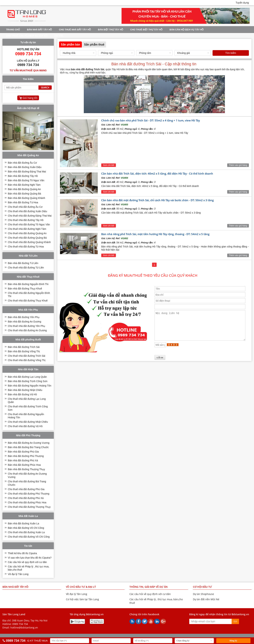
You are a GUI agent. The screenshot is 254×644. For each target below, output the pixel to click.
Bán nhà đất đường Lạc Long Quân (27, 377)
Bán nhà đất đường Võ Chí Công (26, 528)
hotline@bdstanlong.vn (24, 627)
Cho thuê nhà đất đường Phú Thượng (28, 494)
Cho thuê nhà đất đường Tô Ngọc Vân (29, 224)
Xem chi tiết (109, 165)
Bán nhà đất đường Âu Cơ (22, 163)
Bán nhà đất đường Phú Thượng (26, 456)
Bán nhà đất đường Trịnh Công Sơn (28, 381)
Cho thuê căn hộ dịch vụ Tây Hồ (27, 36)
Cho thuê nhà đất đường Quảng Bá (27, 238)
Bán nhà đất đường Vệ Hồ (22, 394)
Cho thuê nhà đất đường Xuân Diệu (27, 211)
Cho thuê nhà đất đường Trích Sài (26, 356)
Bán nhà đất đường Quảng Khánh (26, 198)
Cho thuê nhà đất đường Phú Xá (26, 498)
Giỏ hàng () (30, 98)
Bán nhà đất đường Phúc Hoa (24, 465)
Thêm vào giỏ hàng (238, 165)
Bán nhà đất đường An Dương (24, 322)
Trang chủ (13, 30)
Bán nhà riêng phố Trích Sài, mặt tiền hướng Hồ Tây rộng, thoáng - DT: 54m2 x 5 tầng (155, 234)
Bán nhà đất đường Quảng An (24, 189)
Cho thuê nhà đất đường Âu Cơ (25, 207)
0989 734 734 (20, 624)
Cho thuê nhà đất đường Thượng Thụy (29, 507)
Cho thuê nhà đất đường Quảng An (27, 233)
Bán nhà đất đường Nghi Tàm (24, 185)
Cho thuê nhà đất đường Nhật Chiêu (28, 422)
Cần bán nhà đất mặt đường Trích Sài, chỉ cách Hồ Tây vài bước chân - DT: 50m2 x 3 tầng (157, 200)
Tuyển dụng (242, 3)
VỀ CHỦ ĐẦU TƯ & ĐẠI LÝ (81, 587)
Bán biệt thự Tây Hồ (111, 30)
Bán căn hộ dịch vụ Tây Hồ (187, 30)
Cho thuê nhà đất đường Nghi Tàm (27, 229)
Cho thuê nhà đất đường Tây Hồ (26, 220)
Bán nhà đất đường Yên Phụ (24, 317)
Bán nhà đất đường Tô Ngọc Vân (26, 180)
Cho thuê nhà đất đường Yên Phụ (26, 326)
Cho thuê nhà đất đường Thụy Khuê (28, 301)
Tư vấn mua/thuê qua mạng (28, 70)
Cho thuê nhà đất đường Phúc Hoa (27, 502)
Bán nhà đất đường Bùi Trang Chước (28, 447)
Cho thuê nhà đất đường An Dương (27, 330)
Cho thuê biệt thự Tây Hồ (146, 30)
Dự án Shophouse (203, 594)
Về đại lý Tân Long (18, 574)
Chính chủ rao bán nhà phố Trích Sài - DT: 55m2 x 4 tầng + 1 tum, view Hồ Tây (151, 120)
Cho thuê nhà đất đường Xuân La (26, 532)
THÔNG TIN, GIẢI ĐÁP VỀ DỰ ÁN (149, 587)
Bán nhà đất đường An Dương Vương (29, 443)
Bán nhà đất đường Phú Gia (23, 452)
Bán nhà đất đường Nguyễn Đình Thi (28, 284)
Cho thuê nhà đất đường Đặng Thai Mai (30, 216)
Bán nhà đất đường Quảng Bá (24, 194)
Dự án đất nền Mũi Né (206, 599)
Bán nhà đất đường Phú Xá (23, 460)
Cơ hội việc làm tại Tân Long (82, 599)
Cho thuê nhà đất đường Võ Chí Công (29, 537)
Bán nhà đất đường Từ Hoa (23, 202)
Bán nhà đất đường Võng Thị (24, 351)
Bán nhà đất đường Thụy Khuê (25, 289)
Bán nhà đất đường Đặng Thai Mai (27, 172)
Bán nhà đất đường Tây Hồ (23, 176)
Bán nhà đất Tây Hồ (39, 30)
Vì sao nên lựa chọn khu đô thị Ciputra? (30, 558)
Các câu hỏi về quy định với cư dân (27, 562)
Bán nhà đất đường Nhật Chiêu (25, 390)
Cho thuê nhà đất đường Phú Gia (26, 489)
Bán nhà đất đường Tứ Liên (23, 263)
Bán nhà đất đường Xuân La (23, 523)
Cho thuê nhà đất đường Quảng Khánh (29, 242)
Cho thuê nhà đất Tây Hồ (75, 30)
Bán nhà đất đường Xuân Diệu (25, 167)
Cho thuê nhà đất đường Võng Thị (27, 360)
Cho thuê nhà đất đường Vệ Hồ (25, 426)
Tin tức (59, 36)
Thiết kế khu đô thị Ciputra (22, 553)
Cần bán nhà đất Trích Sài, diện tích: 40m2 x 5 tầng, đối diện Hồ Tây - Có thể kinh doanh (157, 173)
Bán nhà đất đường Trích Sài (24, 347)
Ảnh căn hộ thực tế (28, 108)
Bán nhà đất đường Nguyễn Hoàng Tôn (29, 386)
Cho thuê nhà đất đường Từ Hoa (26, 247)
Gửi (235, 621)
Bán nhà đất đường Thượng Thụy (26, 469)
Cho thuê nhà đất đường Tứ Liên (26, 268)
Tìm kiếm (231, 53)
